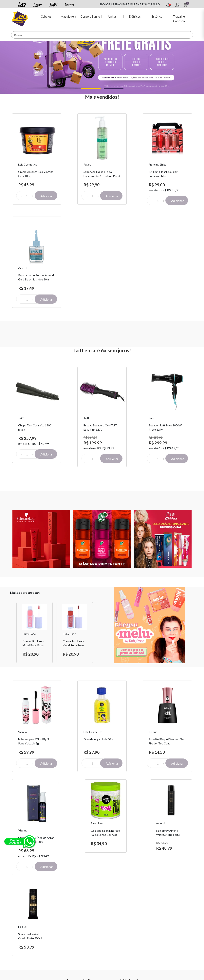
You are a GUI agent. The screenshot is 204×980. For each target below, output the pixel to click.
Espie (108, 921)
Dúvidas (78, 926)
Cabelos (46, 16)
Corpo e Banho (90, 16)
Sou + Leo (111, 926)
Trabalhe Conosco (179, 18)
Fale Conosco (145, 921)
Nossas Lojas (145, 935)
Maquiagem (68, 16)
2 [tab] (106, 90)
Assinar (157, 876)
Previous (11, 505)
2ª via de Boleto (83, 931)
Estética (157, 16)
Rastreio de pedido (85, 936)
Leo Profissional (115, 941)
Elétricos (134, 16)
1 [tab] (83, 90)
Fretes (46, 931)
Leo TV (110, 936)
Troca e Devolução (53, 926)
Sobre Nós (48, 921)
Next (98, 505)
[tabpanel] (102, 59)
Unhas (112, 16)
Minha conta (81, 921)
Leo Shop (111, 931)
